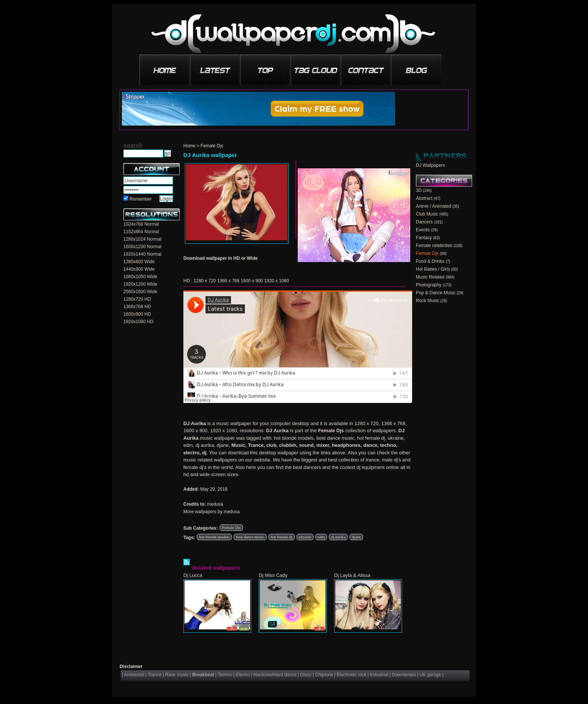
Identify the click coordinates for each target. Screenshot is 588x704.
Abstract (424, 198)
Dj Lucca (193, 575)
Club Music (427, 214)
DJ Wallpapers (430, 165)
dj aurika (338, 537)
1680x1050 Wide (140, 277)
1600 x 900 (252, 281)
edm (321, 537)
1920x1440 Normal (142, 254)
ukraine (305, 537)
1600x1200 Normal (142, 247)
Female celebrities (434, 246)
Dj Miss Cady (273, 575)
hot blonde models (214, 537)
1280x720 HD (137, 299)
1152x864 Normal (141, 232)
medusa (215, 504)
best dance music (250, 537)
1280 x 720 (205, 281)
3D (419, 190)
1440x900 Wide (139, 269)
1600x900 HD (137, 314)
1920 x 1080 (277, 281)
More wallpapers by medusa (211, 512)
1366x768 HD (137, 307)
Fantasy (424, 238)
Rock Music (427, 301)
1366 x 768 (228, 281)
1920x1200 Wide (140, 284)
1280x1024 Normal (142, 239)
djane (356, 537)
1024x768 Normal (141, 224)
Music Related (430, 277)
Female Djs (212, 146)
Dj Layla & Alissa (352, 575)
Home (189, 146)
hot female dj (282, 537)
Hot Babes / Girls (433, 269)
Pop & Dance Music (436, 293)
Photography (429, 285)
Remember (140, 199)
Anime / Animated (433, 206)
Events (423, 230)
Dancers (424, 222)
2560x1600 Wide (140, 292)
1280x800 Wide (139, 262)
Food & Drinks (430, 261)
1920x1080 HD (138, 322)
